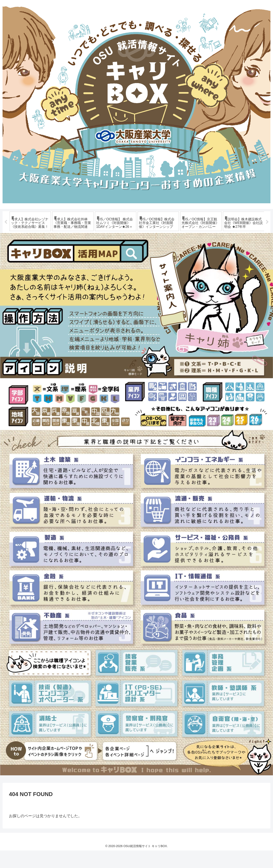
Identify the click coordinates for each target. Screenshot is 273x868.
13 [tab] (162, 253)
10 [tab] (143, 253)
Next (267, 231)
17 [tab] (188, 253)
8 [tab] (130, 253)
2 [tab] (92, 253)
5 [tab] (111, 253)
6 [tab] (117, 253)
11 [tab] (149, 253)
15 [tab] (175, 253)
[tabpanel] (30, 230)
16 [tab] (181, 253)
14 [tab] (168, 253)
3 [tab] (98, 253)
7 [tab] (124, 253)
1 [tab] (85, 253)
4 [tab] (105, 253)
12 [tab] (156, 253)
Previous (6, 231)
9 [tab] (136, 253)
